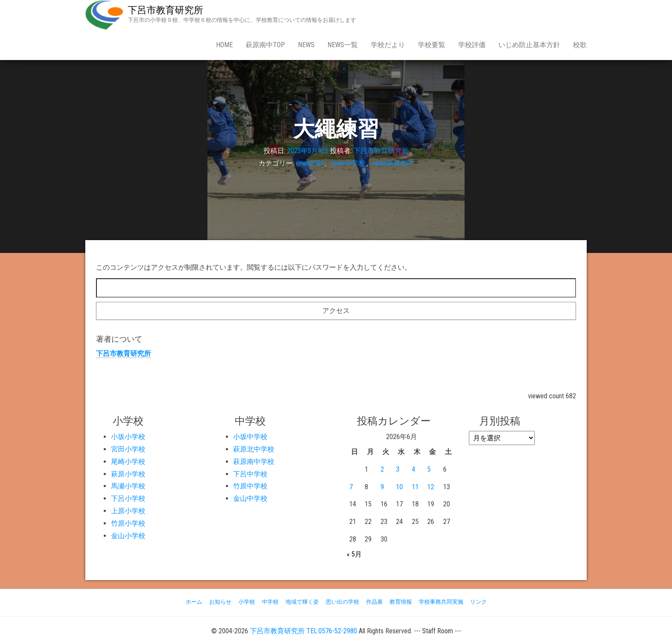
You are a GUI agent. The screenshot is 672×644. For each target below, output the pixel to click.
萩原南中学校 (254, 462)
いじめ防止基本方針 (529, 45)
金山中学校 (250, 498)
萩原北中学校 (254, 449)
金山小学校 (128, 536)
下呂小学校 (128, 498)
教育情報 (401, 602)
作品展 (374, 602)
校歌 (580, 45)
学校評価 (472, 45)
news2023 (310, 163)
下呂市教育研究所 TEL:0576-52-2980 (303, 631)
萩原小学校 (128, 474)
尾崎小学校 (128, 462)
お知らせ (220, 602)
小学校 (247, 602)
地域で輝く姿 (302, 602)
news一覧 (343, 45)
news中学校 (348, 163)
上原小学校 (128, 511)
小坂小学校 (128, 437)
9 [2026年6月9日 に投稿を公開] (382, 487)
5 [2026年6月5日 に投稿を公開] (429, 469)
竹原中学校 (250, 486)
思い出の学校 (342, 602)
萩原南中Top (265, 45)
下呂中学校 (250, 474)
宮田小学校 (128, 449)
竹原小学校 (128, 523)
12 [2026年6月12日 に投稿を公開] (431, 487)
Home (224, 45)
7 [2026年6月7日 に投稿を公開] (351, 487)
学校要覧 (432, 45)
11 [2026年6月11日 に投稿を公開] (415, 487)
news (306, 45)
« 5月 (354, 554)
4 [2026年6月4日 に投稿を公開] (414, 469)
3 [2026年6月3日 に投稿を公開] (398, 469)
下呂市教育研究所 (165, 10)
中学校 (270, 602)
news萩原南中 (393, 163)
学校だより (388, 45)
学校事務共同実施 (441, 602)
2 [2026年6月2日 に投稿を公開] (382, 469)
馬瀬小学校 (128, 486)
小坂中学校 (250, 437)
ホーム (194, 602)
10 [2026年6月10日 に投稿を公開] (399, 487)
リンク (478, 602)
